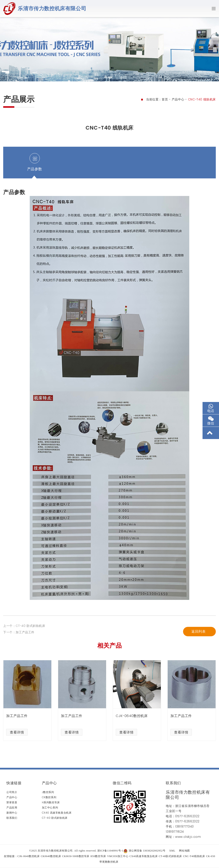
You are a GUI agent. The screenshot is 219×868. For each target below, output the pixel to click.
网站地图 (184, 851)
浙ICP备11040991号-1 (110, 851)
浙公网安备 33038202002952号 (144, 851)
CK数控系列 (49, 797)
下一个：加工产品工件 (19, 668)
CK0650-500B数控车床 (76, 856)
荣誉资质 (12, 802)
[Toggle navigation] (212, 9)
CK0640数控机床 (51, 856)
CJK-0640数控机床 (29, 856)
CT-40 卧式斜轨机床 (55, 818)
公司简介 (12, 792)
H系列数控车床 (51, 802)
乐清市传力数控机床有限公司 (52, 8)
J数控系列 (48, 792)
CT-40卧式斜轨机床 (170, 856)
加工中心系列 (50, 807)
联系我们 (12, 818)
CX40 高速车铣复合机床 (57, 813)
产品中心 (178, 99)
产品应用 (12, 807)
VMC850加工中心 (118, 856)
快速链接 (14, 783)
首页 (165, 99)
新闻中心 (12, 813)
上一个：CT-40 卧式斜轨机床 (24, 661)
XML (172, 851)
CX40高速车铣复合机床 (144, 856)
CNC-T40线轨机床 (194, 856)
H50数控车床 (98, 856)
